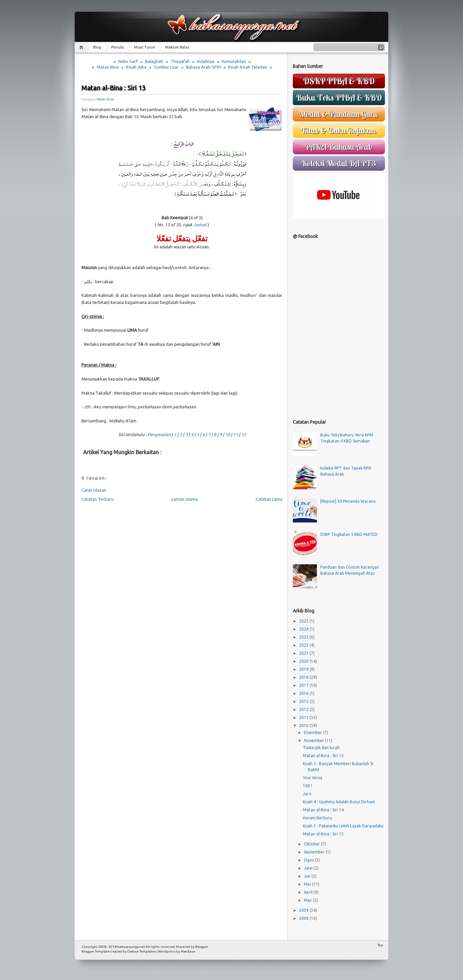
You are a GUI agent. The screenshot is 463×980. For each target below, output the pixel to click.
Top (380, 945)
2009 (304, 910)
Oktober (312, 844)
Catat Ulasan (94, 490)
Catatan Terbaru (97, 499)
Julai (309, 868)
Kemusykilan (234, 61)
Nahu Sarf (128, 61)
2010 (304, 725)
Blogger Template (95, 951)
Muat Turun (145, 47)
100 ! (307, 786)
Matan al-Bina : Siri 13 (113, 88)
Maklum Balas (177, 47)
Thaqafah (180, 61)
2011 (304, 717)
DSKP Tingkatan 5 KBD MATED (349, 534)
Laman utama (185, 499)
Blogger (202, 947)
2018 (304, 677)
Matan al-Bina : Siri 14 (323, 810)
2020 (304, 661)
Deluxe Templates (142, 951)
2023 (304, 637)
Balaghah (154, 61)
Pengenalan (159, 434)
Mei (308, 884)
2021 (304, 653)
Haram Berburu (317, 818)
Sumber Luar (166, 67)
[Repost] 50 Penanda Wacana (348, 501)
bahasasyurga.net (131, 947)
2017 (304, 685)
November (314, 741)
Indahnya (206, 61)
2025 (304, 621)
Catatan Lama (269, 499)
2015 (304, 701)
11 (236, 434)
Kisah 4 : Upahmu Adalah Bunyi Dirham (339, 802)
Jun (308, 876)
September (315, 852)
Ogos (309, 860)
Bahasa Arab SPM (203, 67)
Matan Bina (108, 67)
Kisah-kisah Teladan (248, 67)
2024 (304, 629)
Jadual (200, 225)
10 (227, 434)
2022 (304, 645)
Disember (313, 732)
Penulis (118, 47)
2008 (304, 918)
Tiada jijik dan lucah (321, 748)
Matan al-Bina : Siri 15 (323, 756)
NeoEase (188, 951)
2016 (304, 693)
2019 (304, 669)
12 (244, 434)
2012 (304, 709)
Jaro (307, 794)
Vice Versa (313, 778)
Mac (308, 900)
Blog (97, 47)
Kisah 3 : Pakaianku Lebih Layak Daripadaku (343, 826)
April (309, 892)
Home (82, 47)
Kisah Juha (136, 67)
